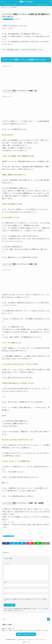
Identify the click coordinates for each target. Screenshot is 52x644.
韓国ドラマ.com (26, 2)
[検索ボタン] (50, 2)
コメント (6, 563)
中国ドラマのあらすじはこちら (26, 634)
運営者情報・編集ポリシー (12, 640)
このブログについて (30, 640)
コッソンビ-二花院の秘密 (8, 19)
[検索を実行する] (48, 619)
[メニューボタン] (2, 2)
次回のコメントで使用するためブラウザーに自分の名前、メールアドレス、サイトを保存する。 (26, 600)
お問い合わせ (22, 640)
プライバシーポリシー (41, 640)
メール (5, 588)
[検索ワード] (26, 619)
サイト (5, 594)
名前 (5, 582)
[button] (6, 543)
